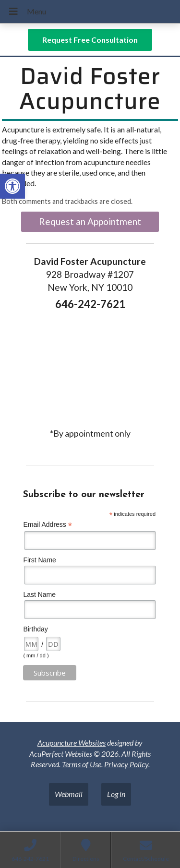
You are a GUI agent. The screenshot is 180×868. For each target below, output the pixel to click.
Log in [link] (116, 794)
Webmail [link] (69, 794)
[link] (12, 186)
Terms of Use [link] (82, 764)
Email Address (48, 525)
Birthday (35, 629)
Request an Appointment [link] (90, 221)
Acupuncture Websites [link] (72, 743)
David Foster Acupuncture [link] (90, 89)
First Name (39, 560)
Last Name (39, 595)
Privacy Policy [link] (126, 764)
